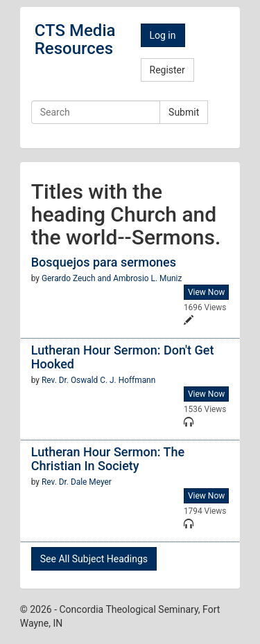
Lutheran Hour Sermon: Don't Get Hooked (123, 357)
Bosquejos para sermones (104, 262)
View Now (206, 292)
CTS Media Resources (75, 39)
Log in (163, 35)
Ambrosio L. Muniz (147, 278)
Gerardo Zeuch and (77, 278)
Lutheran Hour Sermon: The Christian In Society (108, 459)
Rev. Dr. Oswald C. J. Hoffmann (98, 380)
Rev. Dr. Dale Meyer (77, 482)
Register (167, 70)
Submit (184, 112)
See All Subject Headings (94, 559)
